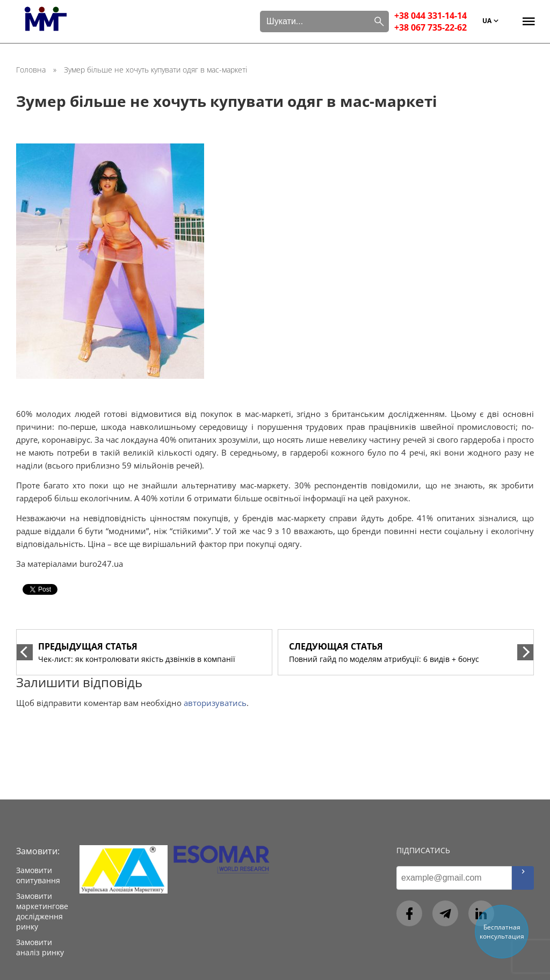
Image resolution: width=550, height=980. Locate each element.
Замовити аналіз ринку (40, 947)
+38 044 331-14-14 (430, 16)
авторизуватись (215, 703)
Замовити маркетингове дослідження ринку (42, 911)
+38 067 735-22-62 (430, 27)
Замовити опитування (38, 875)
